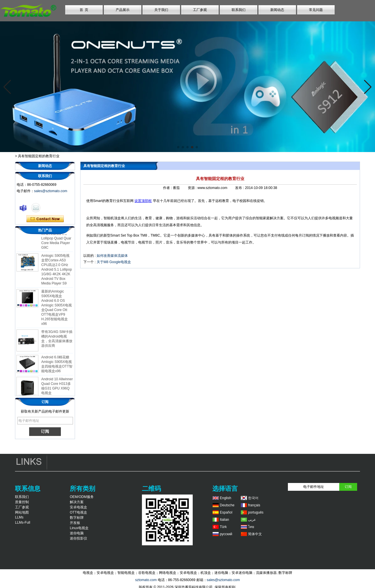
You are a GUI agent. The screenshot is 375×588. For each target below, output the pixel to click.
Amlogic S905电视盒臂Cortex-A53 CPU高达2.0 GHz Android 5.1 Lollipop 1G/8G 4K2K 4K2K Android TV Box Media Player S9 (57, 271)
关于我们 (161, 10)
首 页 (84, 10)
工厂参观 (200, 10)
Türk (223, 527)
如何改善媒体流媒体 (112, 256)
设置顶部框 (143, 201)
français (254, 505)
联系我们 (239, 10)
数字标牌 (77, 518)
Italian (224, 520)
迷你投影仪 (78, 538)
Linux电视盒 (79, 528)
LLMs (19, 517)
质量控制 (22, 502)
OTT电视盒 (78, 512)
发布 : (240, 188)
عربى (252, 520)
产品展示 (123, 10)
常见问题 (316, 10)
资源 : (193, 188)
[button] (178, 147)
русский (226, 534)
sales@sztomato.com (51, 191)
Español (226, 512)
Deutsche (227, 505)
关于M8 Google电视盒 (114, 262)
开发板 (75, 523)
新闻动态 (277, 10)
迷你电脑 (77, 533)
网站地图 (22, 512)
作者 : (168, 188)
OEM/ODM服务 (82, 497)
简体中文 (255, 534)
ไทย (251, 527)
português (256, 512)
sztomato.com (146, 580)
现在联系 (45, 219)
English (225, 498)
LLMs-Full (23, 523)
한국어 (253, 498)
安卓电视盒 (78, 507)
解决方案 (77, 502)
